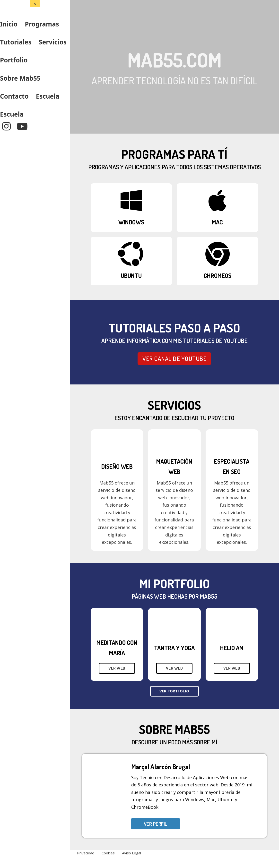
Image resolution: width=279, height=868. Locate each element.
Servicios (53, 42)
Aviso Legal (131, 853)
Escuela (48, 96)
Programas (42, 24)
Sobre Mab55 (20, 78)
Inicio (9, 24)
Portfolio (14, 60)
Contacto (14, 96)
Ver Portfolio (174, 691)
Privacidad (86, 853)
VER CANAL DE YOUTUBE (174, 358)
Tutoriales (16, 42)
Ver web (117, 668)
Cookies (108, 853)
